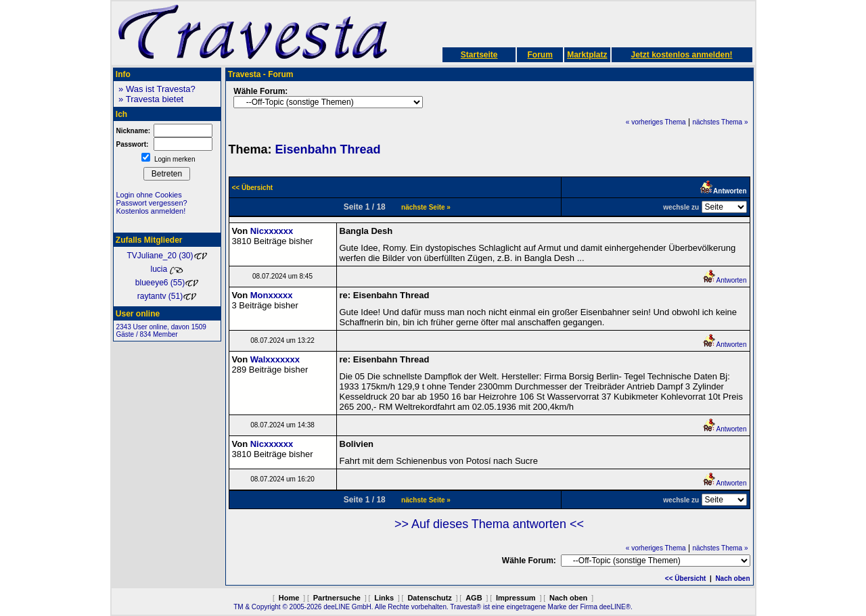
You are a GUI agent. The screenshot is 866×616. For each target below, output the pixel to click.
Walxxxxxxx (275, 359)
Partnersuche (337, 598)
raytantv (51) (167, 296)
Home (289, 598)
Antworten (724, 280)
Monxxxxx (272, 295)
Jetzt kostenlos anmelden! (681, 55)
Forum (540, 55)
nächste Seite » (426, 207)
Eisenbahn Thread (328, 149)
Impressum (516, 598)
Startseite (479, 55)
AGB (474, 598)
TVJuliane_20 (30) (166, 256)
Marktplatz (587, 55)
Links (384, 598)
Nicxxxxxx (272, 231)
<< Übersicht (686, 578)
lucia (166, 269)
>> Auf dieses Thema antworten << (489, 524)
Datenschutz (429, 598)
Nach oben (732, 578)
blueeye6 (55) (167, 283)
